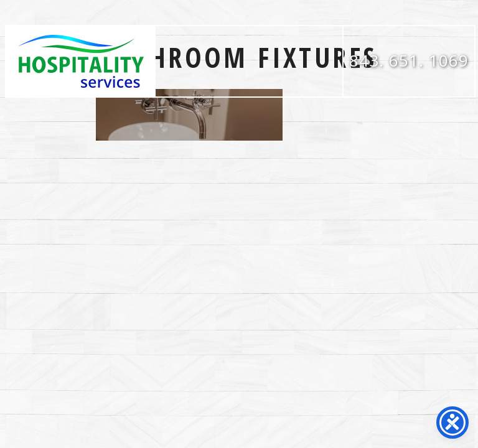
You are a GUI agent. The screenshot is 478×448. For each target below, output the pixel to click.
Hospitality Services (81, 61)
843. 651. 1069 (409, 60)
